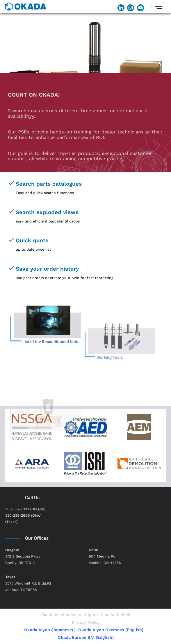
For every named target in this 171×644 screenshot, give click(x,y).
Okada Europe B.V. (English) (86, 637)
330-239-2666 (18, 515)
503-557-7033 (17, 509)
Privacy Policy (86, 622)
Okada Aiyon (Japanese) (49, 630)
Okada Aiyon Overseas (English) (111, 630)
